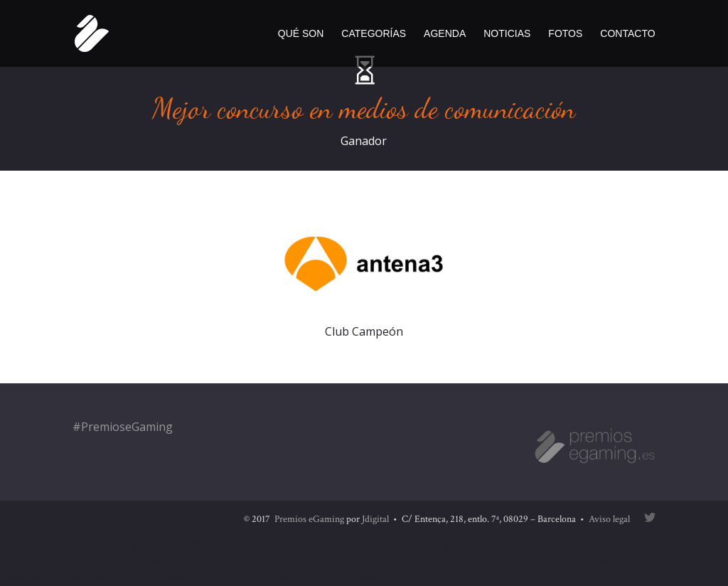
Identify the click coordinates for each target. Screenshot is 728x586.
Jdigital (375, 519)
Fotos (565, 34)
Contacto (627, 34)
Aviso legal (609, 519)
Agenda (445, 34)
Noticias (507, 34)
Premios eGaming (309, 519)
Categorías (374, 34)
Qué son (301, 34)
